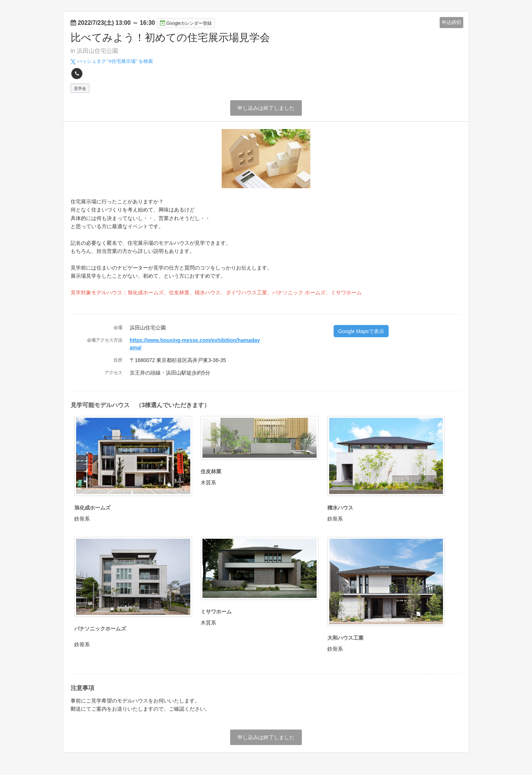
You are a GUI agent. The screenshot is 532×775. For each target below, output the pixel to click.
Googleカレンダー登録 (186, 23)
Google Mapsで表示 (361, 331)
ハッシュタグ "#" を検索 (112, 61)
